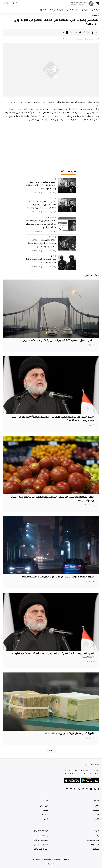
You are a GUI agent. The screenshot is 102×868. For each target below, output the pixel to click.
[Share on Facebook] (93, 32)
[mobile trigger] (97, 3)
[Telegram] (83, 789)
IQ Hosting (54, 864)
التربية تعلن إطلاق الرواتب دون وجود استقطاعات (69, 734)
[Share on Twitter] (88, 32)
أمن (52, 256)
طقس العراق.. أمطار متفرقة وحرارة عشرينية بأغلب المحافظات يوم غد (57, 341)
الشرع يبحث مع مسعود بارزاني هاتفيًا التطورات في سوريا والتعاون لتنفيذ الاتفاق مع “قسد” (42, 205)
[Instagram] (87, 789)
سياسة (51, 179)
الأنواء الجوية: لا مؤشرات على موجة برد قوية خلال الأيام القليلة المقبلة (58, 577)
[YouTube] (91, 789)
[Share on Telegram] (76, 32)
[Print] (67, 32)
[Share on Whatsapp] (84, 32)
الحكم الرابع (50, 218)
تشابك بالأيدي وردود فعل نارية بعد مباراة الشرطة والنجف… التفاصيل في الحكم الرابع (41, 224)
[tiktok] (75, 789)
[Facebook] (99, 789)
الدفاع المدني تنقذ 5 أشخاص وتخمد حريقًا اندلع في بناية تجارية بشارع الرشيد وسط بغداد (42, 244)
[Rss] (79, 789)
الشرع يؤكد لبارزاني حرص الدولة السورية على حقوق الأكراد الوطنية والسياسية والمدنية (41, 186)
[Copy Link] (71, 32)
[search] (17, 4)
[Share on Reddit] (80, 32)
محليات (94, 16)
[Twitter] (95, 789)
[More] (63, 32)
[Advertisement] (51, 145)
